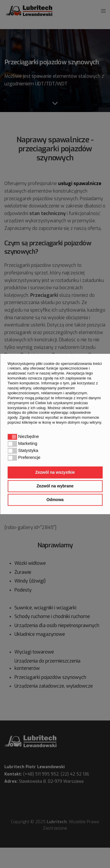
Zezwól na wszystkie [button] (55, 473)
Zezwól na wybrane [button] (55, 486)
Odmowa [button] (55, 500)
